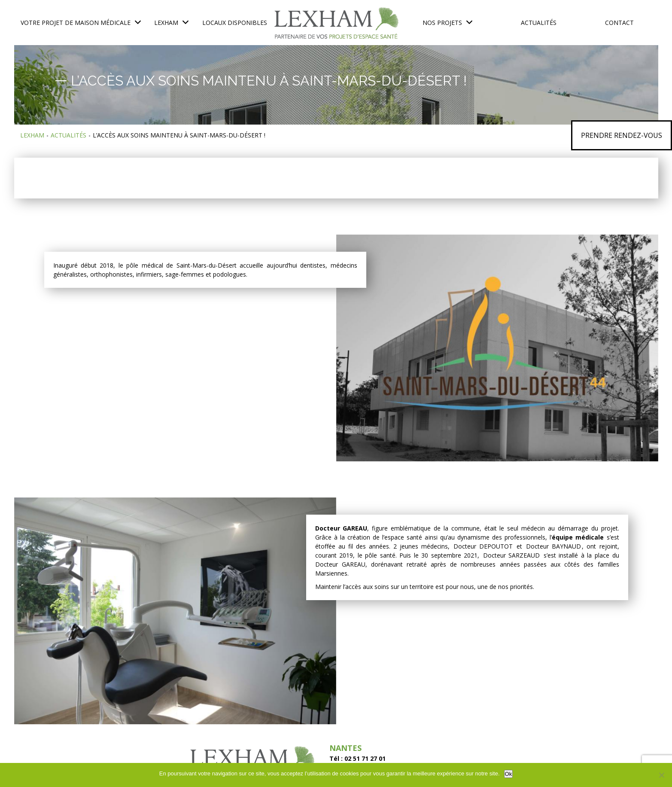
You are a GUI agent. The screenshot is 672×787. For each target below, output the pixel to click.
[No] (661, 775)
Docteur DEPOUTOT (483, 546)
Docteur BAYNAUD (553, 546)
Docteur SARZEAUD (512, 555)
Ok (509, 774)
